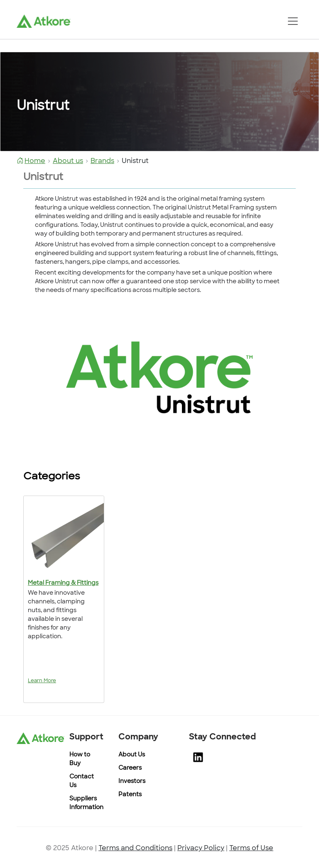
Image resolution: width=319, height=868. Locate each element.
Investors (132, 782)
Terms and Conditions (135, 849)
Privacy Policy (201, 849)
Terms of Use (251, 849)
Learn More (42, 681)
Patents (130, 795)
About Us (132, 755)
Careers (130, 768)
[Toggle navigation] (293, 21)
